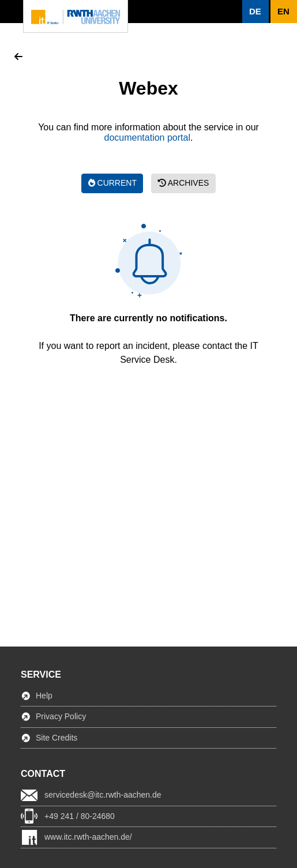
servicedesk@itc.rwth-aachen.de (103, 795)
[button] (255, 12)
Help (44, 696)
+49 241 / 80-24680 (80, 816)
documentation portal (147, 138)
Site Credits (57, 738)
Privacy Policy (61, 716)
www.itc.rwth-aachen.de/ (88, 837)
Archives (184, 183)
